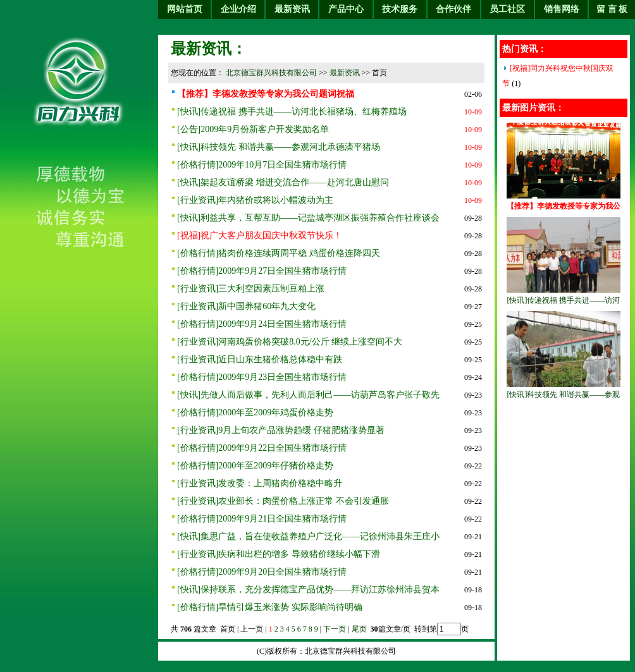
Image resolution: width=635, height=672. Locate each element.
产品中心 (346, 9)
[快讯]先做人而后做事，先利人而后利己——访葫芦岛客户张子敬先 (308, 395)
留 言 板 (612, 9)
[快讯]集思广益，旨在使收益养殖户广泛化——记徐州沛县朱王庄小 (308, 536)
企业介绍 (238, 9)
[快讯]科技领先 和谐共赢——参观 (564, 394)
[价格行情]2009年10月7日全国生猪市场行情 (262, 165)
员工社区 (507, 9)
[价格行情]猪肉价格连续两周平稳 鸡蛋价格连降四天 (279, 253)
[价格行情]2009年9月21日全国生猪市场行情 (262, 519)
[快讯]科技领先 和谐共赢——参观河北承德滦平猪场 (279, 147)
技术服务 (400, 9)
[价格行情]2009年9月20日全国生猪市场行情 (262, 572)
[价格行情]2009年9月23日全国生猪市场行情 (262, 377)
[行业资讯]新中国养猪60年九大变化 (246, 306)
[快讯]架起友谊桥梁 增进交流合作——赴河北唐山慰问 (283, 182)
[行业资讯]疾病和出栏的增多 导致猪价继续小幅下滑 (279, 554)
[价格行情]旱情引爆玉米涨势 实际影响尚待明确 (270, 607)
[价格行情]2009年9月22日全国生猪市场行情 (262, 448)
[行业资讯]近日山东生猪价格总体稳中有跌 (260, 359)
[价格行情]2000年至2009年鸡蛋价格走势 (255, 412)
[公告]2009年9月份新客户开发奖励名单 (253, 129)
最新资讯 (292, 9)
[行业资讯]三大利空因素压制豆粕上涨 (251, 289)
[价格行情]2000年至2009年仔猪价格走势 (255, 466)
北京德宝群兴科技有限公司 (271, 73)
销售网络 (562, 9)
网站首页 (185, 9)
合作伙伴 (453, 9)
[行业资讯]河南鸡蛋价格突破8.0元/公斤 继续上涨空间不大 (290, 342)
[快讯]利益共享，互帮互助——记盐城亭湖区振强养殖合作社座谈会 (308, 218)
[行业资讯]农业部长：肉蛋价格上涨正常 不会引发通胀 (283, 501)
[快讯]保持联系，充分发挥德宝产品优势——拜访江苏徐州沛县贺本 (308, 590)
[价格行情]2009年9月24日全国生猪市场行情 (262, 324)
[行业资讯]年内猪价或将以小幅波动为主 (255, 200)
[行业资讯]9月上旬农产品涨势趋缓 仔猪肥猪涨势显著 (281, 430)
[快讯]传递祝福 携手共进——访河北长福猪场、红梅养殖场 (292, 112)
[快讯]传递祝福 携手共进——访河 (564, 300)
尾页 (360, 629)
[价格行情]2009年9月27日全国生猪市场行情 (262, 271)
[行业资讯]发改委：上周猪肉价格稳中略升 (260, 483)
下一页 (335, 629)
